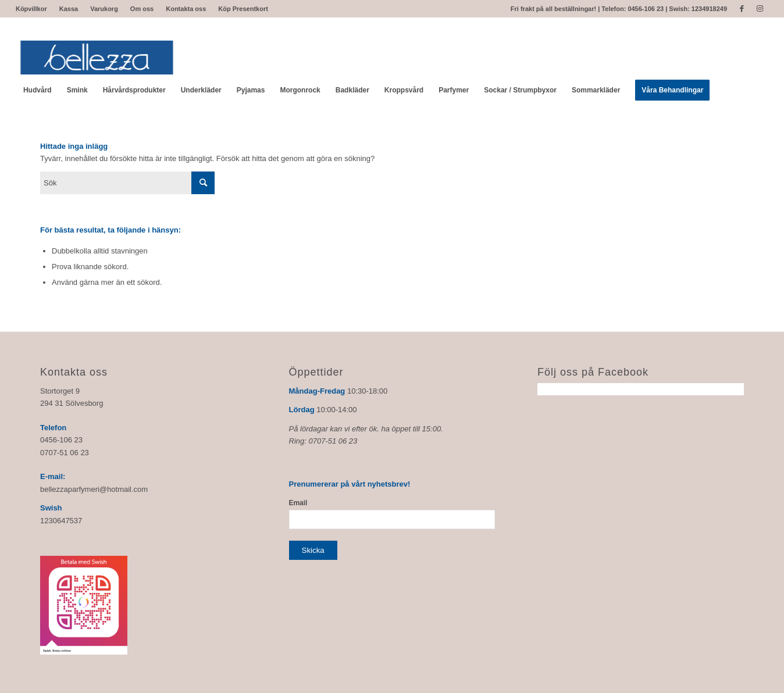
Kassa (69, 9)
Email (298, 503)
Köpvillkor (31, 9)
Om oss (142, 9)
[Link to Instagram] (760, 9)
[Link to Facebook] (742, 9)
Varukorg (104, 9)
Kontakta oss (186, 9)
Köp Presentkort (243, 9)
